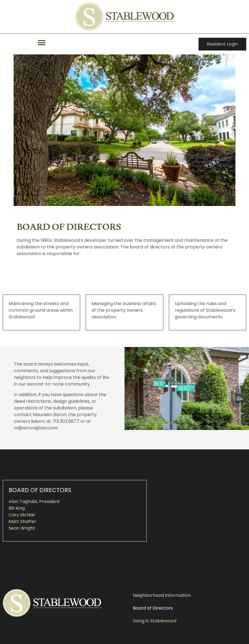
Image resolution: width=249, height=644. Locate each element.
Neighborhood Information (162, 595)
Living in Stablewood (155, 621)
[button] (41, 43)
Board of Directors (153, 608)
